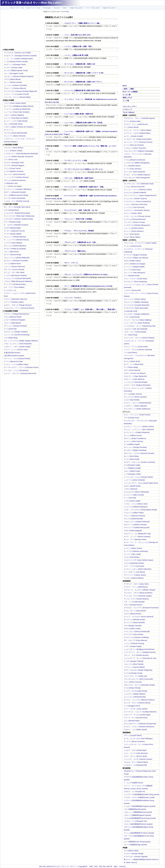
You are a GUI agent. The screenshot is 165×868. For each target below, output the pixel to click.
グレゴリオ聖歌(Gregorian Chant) (16, 70)
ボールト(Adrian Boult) (132, 361)
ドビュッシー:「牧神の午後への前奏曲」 (79, 219)
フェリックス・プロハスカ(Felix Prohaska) (139, 338)
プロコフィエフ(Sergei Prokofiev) (16, 332)
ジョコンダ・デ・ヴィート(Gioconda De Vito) (140, 658)
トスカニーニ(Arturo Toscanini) (135, 148)
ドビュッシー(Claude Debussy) (15, 237)
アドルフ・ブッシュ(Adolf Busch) (136, 124)
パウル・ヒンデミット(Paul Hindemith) (18, 344)
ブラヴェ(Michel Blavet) (12, 79)
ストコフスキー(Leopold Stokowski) (137, 305)
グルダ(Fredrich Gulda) (132, 465)
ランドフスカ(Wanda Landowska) (136, 551)
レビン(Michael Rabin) (132, 721)
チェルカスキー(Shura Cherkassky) (136, 492)
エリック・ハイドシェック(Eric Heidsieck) (139, 429)
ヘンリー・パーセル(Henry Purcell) (16, 94)
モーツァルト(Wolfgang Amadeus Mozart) (19, 106)
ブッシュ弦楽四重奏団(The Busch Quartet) (139, 833)
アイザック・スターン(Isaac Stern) (136, 584)
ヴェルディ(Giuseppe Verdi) (14, 163)
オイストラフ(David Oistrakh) (134, 623)
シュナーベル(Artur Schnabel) (134, 480)
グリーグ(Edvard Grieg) (12, 222)
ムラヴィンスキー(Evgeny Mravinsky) (137, 385)
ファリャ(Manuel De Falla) (13, 361)
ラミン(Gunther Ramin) (132, 166)
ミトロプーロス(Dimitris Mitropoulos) (137, 225)
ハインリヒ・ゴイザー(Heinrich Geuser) (138, 759)
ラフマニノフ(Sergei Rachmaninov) (16, 314)
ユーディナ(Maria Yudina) (133, 548)
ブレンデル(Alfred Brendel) (133, 519)
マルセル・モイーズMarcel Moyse (136, 762)
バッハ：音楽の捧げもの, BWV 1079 (77, 35)
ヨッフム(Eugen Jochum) (133, 394)
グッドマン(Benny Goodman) (134, 741)
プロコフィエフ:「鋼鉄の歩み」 (76, 251)
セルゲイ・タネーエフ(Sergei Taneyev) (18, 305)
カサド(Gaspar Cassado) (133, 626)
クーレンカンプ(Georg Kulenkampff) (137, 631)
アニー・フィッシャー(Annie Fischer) (137, 415)
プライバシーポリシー (69, 866)
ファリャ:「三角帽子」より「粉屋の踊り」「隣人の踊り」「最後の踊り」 (91, 309)
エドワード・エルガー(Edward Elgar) (137, 133)
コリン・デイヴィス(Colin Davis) (136, 279)
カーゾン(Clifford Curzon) (133, 435)
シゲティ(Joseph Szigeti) (133, 646)
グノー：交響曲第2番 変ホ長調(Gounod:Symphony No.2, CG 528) (88, 286)
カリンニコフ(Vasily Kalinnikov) (15, 246)
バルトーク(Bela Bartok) (12, 323)
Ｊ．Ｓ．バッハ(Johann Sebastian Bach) (18, 59)
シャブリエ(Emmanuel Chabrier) (15, 275)
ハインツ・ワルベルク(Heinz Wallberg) (138, 320)
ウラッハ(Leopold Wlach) (133, 735)
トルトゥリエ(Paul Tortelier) (134, 664)
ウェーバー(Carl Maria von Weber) (16, 118)
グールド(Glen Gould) (132, 459)
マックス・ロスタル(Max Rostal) (135, 691)
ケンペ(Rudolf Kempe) (132, 276)
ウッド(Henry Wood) (131, 127)
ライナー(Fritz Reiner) (132, 234)
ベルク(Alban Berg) (11, 338)
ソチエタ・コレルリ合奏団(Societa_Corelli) (139, 797)
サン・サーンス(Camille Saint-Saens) (17, 207)
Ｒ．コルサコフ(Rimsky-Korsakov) (16, 225)
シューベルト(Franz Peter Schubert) (17, 112)
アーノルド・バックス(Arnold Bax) (16, 370)
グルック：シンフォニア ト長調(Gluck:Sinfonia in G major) (86, 274)
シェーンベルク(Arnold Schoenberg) (17, 335)
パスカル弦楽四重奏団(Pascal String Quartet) (140, 818)
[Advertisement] (21, 30)
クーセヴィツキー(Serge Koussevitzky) (138, 139)
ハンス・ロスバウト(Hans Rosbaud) (137, 323)
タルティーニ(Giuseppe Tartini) (15, 64)
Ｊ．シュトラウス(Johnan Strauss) (16, 177)
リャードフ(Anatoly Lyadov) (14, 302)
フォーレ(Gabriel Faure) (12, 264)
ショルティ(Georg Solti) (132, 290)
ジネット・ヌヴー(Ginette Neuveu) (136, 655)
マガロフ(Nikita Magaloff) (133, 531)
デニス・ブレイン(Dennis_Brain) (135, 756)
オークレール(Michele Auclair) (134, 620)
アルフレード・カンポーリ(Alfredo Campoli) (140, 590)
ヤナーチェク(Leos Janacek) (14, 269)
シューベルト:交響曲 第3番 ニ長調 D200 (79, 114)
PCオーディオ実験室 (130, 92)
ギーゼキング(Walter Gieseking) (135, 450)
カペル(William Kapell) (132, 444)
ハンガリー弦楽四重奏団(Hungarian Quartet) (140, 806)
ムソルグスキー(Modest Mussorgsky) (17, 213)
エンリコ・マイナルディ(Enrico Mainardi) (139, 617)
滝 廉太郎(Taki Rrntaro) (12, 353)
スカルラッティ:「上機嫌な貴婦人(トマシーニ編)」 (83, 23)
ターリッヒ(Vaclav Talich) (133, 213)
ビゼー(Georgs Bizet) (11, 210)
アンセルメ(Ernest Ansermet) (134, 187)
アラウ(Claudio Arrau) (132, 418)
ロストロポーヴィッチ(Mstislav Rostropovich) (140, 724)
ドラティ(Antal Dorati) (132, 317)
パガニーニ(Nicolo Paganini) (14, 115)
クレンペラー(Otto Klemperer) (134, 273)
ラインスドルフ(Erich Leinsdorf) (135, 397)
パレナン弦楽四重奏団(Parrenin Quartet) (138, 824)
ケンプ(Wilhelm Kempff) (132, 468)
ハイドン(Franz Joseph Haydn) (15, 103)
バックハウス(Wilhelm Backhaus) (136, 507)
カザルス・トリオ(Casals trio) (134, 792)
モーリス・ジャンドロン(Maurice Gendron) (139, 700)
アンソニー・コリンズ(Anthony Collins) (138, 190)
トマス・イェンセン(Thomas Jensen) (137, 216)
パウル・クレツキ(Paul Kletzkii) (135, 332)
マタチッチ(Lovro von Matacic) (135, 373)
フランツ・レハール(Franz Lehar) (16, 350)
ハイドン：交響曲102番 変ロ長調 (76, 55)
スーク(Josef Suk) (10, 329)
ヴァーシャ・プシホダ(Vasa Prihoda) (17, 359)
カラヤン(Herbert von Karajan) (135, 264)
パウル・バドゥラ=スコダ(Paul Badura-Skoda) (140, 510)
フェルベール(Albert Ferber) (134, 513)
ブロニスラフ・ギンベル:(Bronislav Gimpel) (139, 685)
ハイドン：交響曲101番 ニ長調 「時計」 (79, 46)
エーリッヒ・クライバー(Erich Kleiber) (138, 130)
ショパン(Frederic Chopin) (13, 151)
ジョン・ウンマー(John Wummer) (136, 753)
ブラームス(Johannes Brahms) (15, 180)
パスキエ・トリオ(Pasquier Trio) (135, 821)
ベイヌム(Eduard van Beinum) (134, 160)
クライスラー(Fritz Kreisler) (134, 634)
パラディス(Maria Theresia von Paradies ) (19, 127)
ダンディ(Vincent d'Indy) (13, 255)
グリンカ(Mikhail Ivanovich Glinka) (16, 195)
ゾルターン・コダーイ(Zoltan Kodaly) (17, 347)
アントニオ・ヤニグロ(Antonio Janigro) (138, 596)
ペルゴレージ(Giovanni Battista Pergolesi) (19, 76)
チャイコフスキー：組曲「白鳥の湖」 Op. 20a (81, 210)
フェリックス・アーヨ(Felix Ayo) (136, 676)
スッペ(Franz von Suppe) (13, 186)
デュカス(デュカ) (10, 290)
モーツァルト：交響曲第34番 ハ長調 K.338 (80, 64)
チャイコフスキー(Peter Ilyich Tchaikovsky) (19, 216)
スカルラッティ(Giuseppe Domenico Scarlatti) (20, 56)
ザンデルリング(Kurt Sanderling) (135, 282)
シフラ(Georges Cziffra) (132, 474)
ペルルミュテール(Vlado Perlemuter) (137, 522)
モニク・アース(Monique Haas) (135, 539)
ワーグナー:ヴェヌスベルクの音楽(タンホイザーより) (83, 169)
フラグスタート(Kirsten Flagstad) (136, 857)
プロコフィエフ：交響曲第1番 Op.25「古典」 (81, 242)
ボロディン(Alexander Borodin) (15, 192)
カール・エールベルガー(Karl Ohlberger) (138, 739)
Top (68, 12)
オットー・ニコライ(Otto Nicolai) (16, 121)
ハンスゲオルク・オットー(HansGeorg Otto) (140, 326)
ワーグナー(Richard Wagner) (14, 165)
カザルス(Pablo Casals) (132, 261)
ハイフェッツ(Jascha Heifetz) (134, 667)
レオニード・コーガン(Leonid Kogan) (137, 715)
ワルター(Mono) (128, 112)
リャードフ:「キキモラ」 (73, 298)
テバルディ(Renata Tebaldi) (134, 854)
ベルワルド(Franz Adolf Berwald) (15, 133)
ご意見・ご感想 (128, 89)
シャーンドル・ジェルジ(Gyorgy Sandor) (138, 477)
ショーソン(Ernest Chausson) (14, 266)
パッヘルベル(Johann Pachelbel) (15, 85)
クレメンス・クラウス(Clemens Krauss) (138, 142)
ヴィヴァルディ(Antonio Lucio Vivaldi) (17, 53)
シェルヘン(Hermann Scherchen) (136, 204)
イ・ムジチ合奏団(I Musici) (133, 783)
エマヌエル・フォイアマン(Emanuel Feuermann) (141, 608)
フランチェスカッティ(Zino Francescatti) (138, 679)
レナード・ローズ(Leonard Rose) (136, 718)
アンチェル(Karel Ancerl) (133, 246)
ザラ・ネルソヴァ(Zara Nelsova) (135, 640)
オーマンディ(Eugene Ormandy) (135, 255)
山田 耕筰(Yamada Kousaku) (14, 356)
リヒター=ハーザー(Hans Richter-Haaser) (139, 560)
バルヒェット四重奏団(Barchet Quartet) (138, 812)
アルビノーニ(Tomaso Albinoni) (15, 88)
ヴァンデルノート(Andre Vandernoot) (137, 409)
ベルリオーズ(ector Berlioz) (14, 148)
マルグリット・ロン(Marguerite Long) (137, 534)
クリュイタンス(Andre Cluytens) (135, 199)
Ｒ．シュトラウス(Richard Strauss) (16, 240)
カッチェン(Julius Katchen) (133, 441)
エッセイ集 (127, 95)
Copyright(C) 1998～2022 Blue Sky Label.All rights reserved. (102, 866)
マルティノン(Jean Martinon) (134, 379)
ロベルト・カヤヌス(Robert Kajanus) (137, 175)
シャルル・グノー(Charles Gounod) (16, 201)
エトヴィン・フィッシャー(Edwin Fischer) (139, 427)
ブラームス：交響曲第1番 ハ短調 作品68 (79, 178)
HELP (125, 86)
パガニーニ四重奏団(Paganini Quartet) (137, 815)
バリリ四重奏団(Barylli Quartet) (135, 809)
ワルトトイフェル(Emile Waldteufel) (17, 258)
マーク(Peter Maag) (131, 367)
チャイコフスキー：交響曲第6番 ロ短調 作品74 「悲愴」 (85, 187)
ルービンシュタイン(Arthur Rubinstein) (138, 569)
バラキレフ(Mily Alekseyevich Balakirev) (18, 281)
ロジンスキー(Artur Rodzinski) (134, 172)
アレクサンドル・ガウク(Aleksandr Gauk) (139, 184)
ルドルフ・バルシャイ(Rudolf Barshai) (137, 403)
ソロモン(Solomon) (131, 489)
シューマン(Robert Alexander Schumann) (18, 157)
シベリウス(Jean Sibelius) (13, 243)
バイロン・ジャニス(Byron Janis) (136, 504)
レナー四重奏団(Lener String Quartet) (137, 842)
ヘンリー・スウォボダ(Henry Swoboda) (138, 350)
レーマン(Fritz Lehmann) (133, 169)
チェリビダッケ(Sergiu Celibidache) (137, 314)
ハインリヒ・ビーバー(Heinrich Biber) (17, 97)
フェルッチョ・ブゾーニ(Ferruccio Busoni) (19, 308)
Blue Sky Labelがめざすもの (49, 866)
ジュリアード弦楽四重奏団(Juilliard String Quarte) (142, 794)
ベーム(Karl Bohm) (130, 353)
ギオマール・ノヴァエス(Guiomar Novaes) (139, 453)
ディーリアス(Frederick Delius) (15, 284)
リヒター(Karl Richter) (132, 400)
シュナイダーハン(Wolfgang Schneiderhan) (139, 649)
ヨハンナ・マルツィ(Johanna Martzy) (137, 703)
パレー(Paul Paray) (131, 335)
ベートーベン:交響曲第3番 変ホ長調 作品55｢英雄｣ (82, 90)
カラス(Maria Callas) (131, 851)
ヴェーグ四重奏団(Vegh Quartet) (135, 845)
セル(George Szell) (131, 311)
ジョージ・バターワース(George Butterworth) (20, 373)
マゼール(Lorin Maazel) (132, 370)
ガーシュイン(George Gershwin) (15, 326)
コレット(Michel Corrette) (13, 82)
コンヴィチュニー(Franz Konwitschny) (137, 201)
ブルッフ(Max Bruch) (11, 252)
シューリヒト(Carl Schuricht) (134, 207)
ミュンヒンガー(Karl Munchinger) (136, 382)
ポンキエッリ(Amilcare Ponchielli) (16, 261)
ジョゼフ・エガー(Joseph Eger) (135, 750)
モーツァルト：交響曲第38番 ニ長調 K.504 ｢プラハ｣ (83, 82)
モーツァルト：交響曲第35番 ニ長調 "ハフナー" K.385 (84, 73)
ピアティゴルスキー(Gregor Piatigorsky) (138, 670)
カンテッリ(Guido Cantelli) (133, 136)
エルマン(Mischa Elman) (133, 614)
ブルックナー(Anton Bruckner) (15, 174)
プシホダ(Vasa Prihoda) (132, 688)
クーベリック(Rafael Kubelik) (134, 267)
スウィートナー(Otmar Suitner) (135, 299)
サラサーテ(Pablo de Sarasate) (15, 249)
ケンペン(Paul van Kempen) (134, 145)
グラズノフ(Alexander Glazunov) (15, 299)
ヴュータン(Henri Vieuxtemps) (15, 198)
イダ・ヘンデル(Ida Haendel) (134, 602)
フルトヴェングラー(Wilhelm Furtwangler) (139, 151)
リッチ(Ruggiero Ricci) (132, 706)
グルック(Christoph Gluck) (13, 124)
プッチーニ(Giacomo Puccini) (14, 231)
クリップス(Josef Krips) (132, 270)
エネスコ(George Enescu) (133, 605)
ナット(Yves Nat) (130, 498)
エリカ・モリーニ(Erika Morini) (135, 611)
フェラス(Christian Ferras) (133, 673)
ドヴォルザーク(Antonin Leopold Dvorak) (18, 219)
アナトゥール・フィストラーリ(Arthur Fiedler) (140, 243)
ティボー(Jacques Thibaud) (134, 661)
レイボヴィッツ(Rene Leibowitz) (135, 406)
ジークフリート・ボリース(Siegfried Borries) (140, 652)
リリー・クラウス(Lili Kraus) (134, 566)
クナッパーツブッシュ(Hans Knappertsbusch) (140, 195)
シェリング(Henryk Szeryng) (134, 643)
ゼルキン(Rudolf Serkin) (132, 486)
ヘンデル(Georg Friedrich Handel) (16, 62)
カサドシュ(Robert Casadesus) (135, 438)
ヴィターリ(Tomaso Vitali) (13, 68)
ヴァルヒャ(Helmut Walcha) (134, 578)
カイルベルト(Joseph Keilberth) (135, 192)
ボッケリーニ (9, 130)
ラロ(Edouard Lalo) (11, 183)
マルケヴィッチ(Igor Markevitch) (135, 376)
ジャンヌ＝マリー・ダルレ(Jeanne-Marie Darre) (141, 483)
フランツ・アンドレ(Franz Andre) (136, 347)
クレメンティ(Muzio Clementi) (15, 136)
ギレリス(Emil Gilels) (131, 456)
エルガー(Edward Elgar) (12, 228)
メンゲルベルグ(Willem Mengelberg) (137, 163)
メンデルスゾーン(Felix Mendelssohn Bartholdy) (21, 154)
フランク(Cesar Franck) (12, 168)
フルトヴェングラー (130, 106)
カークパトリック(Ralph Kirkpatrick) (137, 432)
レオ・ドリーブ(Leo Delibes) (14, 287)
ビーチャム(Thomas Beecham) (135, 219)
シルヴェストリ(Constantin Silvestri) (137, 210)
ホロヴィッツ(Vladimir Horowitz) (135, 525)
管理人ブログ (127, 98)
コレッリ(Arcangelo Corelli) (14, 73)
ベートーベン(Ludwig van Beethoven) (17, 109)
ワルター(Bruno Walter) (132, 237)
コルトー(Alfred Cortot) (132, 471)
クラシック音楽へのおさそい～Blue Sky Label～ (32, 3)
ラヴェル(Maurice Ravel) (13, 317)
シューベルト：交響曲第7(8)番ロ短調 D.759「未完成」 (84, 123)
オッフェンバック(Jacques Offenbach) (18, 189)
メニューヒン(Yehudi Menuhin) (135, 697)
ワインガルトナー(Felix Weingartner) (137, 178)
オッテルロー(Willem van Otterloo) (136, 258)
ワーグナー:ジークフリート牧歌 (76, 160)
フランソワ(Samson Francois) (134, 516)
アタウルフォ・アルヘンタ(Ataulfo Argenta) (139, 118)
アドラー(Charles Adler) (132, 121)
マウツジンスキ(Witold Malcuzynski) (137, 528)
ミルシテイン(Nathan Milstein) (135, 694)
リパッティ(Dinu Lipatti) (132, 554)
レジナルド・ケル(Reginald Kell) (135, 765)
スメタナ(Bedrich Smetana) (14, 171)
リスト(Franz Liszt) (11, 159)
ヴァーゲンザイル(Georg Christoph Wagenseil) (20, 91)
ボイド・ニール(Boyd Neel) (134, 364)
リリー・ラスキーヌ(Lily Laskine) (136, 709)
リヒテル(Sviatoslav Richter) (134, 563)
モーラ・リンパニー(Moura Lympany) (137, 536)
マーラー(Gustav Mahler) (13, 234)
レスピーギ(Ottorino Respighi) (15, 320)
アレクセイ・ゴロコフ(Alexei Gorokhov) (138, 593)
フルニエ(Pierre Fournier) (133, 682)
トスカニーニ (127, 109)
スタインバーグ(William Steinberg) (136, 302)
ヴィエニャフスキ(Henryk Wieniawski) (17, 278)
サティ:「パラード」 (72, 263)
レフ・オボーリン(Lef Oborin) (134, 572)
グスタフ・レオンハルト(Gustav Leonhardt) (139, 462)
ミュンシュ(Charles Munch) (134, 228)
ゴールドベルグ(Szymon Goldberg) (136, 637)
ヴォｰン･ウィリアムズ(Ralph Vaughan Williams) (21, 341)
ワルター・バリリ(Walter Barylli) (135, 730)
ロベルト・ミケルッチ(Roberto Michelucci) (139, 727)
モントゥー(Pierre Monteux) (134, 231)
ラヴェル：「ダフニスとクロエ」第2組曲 (79, 231)
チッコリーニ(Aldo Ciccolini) (134, 495)
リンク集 (126, 101)
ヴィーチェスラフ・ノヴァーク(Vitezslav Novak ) (21, 367)
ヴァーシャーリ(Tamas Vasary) (135, 575)
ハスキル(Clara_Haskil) (132, 501)
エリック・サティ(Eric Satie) (14, 272)
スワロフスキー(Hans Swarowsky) (136, 308)
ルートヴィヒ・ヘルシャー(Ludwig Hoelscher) (140, 712)
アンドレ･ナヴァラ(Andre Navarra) (136, 599)
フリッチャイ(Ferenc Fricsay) (134, 222)
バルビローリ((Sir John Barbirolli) (136, 329)
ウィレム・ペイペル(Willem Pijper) (16, 364)
